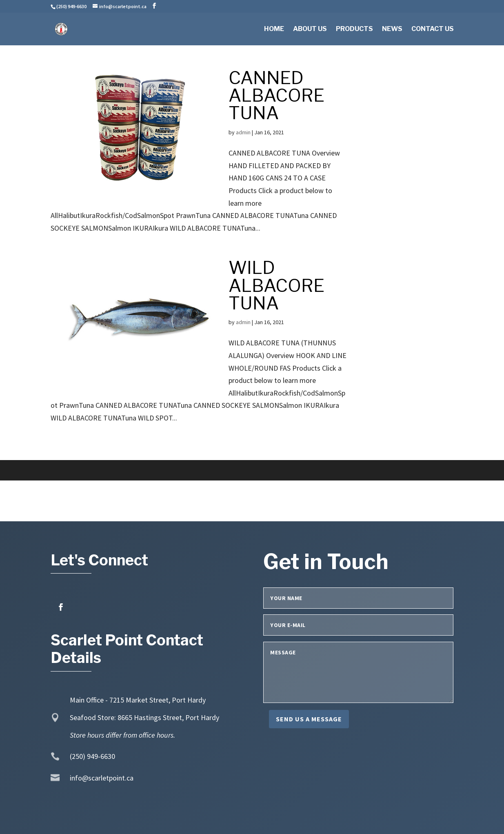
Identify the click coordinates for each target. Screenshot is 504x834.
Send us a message (309, 719)
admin (243, 132)
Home (274, 29)
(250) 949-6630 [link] (92, 756)
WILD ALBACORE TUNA (276, 285)
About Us (310, 29)
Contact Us (433, 29)
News (392, 29)
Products (354, 29)
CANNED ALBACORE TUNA (276, 95)
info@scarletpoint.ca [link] (102, 778)
